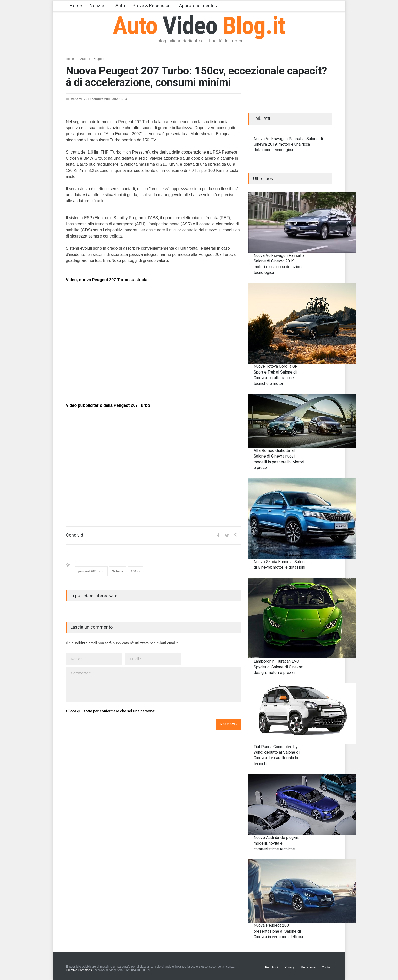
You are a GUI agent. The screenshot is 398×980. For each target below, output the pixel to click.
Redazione (308, 967)
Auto (120, 5)
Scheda (118, 571)
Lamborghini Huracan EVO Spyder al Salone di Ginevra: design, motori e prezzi (278, 667)
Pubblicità (272, 967)
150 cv (136, 571)
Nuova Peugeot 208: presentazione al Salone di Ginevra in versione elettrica (278, 931)
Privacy (289, 967)
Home (76, 5)
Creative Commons (79, 970)
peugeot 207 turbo (91, 571)
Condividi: (76, 535)
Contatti (327, 967)
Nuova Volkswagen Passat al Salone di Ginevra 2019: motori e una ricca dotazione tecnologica (288, 144)
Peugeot (99, 59)
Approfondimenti (196, 5)
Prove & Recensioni (152, 5)
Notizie (97, 5)
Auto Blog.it (199, 26)
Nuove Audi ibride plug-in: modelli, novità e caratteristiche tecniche (276, 843)
